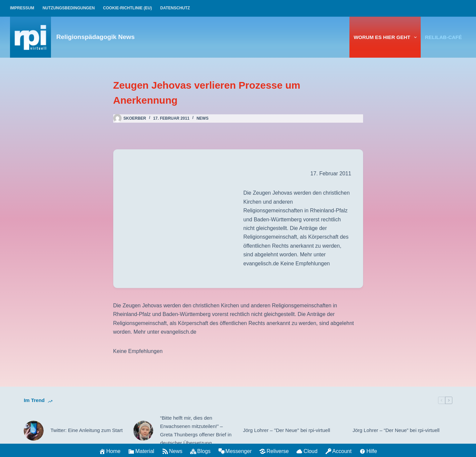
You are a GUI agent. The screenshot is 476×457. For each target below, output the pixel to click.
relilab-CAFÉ (444, 37)
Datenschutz (175, 8)
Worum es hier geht (387, 37)
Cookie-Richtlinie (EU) (127, 8)
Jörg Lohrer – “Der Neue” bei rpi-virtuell (396, 430)
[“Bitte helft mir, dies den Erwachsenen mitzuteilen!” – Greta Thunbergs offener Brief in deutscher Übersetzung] (143, 431)
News (203, 118)
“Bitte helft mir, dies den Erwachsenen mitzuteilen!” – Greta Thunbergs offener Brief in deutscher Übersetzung (196, 430)
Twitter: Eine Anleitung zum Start (86, 430)
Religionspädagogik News (95, 37)
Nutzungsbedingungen (69, 8)
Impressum (22, 8)
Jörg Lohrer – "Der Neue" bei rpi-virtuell (287, 430)
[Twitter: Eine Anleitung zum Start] (34, 431)
